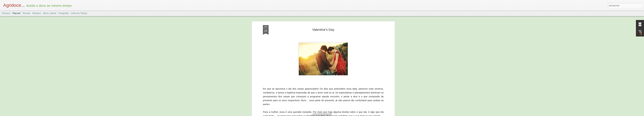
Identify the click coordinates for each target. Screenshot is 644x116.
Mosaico (37, 13)
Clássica (6, 13)
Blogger (335, 114)
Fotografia (64, 13)
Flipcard (16, 13)
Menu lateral (50, 13)
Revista (26, 13)
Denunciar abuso (346, 114)
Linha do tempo (79, 13)
